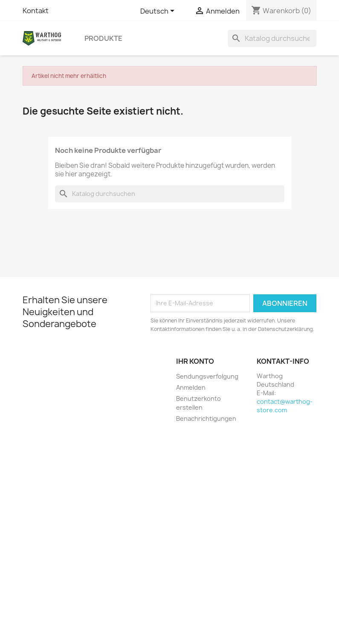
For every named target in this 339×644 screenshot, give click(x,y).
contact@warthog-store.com (285, 406)
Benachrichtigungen (206, 418)
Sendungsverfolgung (207, 376)
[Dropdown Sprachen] (159, 11)
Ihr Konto (195, 361)
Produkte (103, 38)
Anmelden (191, 387)
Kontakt (36, 11)
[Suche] (272, 38)
